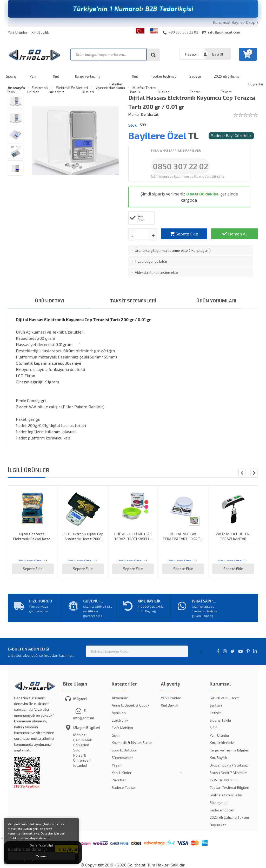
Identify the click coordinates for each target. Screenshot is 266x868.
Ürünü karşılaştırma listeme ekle (161, 250)
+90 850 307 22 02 (181, 32)
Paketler (119, 780)
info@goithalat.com (221, 32)
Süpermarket (122, 758)
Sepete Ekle (184, 234)
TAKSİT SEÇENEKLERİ (133, 301)
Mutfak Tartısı (144, 88)
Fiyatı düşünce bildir (151, 261)
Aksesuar (120, 698)
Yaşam (117, 765)
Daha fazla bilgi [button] (41, 845)
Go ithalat (150, 114)
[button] (254, 472)
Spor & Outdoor (124, 750)
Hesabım (192, 54)
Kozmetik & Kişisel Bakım (132, 742)
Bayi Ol (218, 54)
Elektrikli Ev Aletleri (71, 88)
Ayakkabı (119, 713)
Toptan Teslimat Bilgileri (229, 787)
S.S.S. (214, 728)
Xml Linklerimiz (222, 742)
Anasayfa (16, 88)
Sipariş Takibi (220, 720)
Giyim (116, 735)
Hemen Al (235, 234)
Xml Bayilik (40, 32)
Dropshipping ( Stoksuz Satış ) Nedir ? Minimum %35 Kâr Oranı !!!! (229, 773)
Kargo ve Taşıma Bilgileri (229, 750)
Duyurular (218, 825)
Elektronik (40, 88)
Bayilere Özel (157, 135)
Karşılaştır (200, 250)
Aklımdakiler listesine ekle (156, 272)
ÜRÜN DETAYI (50, 301)
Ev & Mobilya (122, 728)
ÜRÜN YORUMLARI (216, 301)
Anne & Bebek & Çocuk (131, 705)
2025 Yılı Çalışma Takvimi (230, 817)
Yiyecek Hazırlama (110, 88)
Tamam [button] (41, 856)
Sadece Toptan (124, 787)
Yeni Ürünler (18, 32)
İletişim (216, 713)
